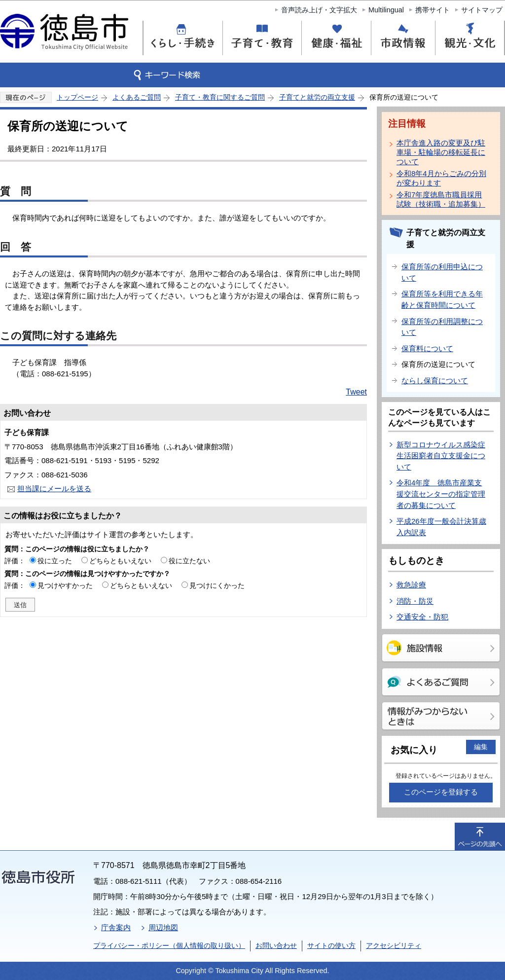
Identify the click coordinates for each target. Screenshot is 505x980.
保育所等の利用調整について (442, 327)
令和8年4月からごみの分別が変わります (441, 178)
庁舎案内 (116, 927)
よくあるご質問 (137, 97)
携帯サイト (433, 10)
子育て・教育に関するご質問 (220, 97)
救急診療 (411, 585)
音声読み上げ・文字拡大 (319, 10)
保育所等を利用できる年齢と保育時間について (442, 299)
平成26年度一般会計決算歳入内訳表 (441, 527)
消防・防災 (415, 601)
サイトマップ (482, 10)
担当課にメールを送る (54, 489)
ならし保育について (435, 381)
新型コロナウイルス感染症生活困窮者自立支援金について (441, 456)
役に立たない (189, 561)
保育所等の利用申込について (442, 272)
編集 (481, 747)
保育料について (427, 348)
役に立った (55, 561)
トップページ (77, 97)
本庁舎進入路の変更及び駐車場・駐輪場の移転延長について (441, 152)
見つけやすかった (65, 585)
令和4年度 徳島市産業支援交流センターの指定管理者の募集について (441, 494)
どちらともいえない (120, 561)
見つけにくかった (217, 585)
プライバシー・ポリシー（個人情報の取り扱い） (169, 945)
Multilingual (386, 10)
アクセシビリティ (394, 945)
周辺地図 (163, 927)
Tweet (356, 392)
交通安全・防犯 (422, 617)
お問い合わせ (276, 945)
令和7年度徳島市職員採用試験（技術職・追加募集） (441, 199)
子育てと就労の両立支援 (317, 97)
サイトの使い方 (331, 945)
